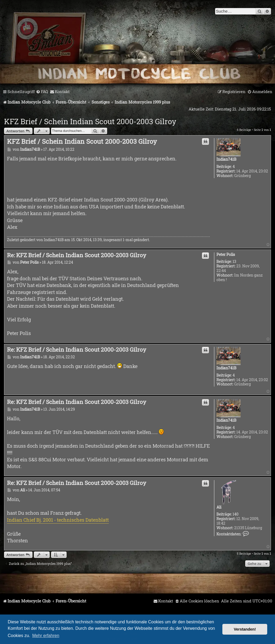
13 (234, 262)
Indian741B (226, 159)
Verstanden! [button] (245, 629)
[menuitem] (42, 92)
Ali (219, 507)
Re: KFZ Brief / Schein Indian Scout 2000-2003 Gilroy (77, 255)
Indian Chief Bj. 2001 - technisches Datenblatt (58, 520)
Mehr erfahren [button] (46, 636)
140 (236, 514)
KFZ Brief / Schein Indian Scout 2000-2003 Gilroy (90, 121)
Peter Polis (226, 255)
